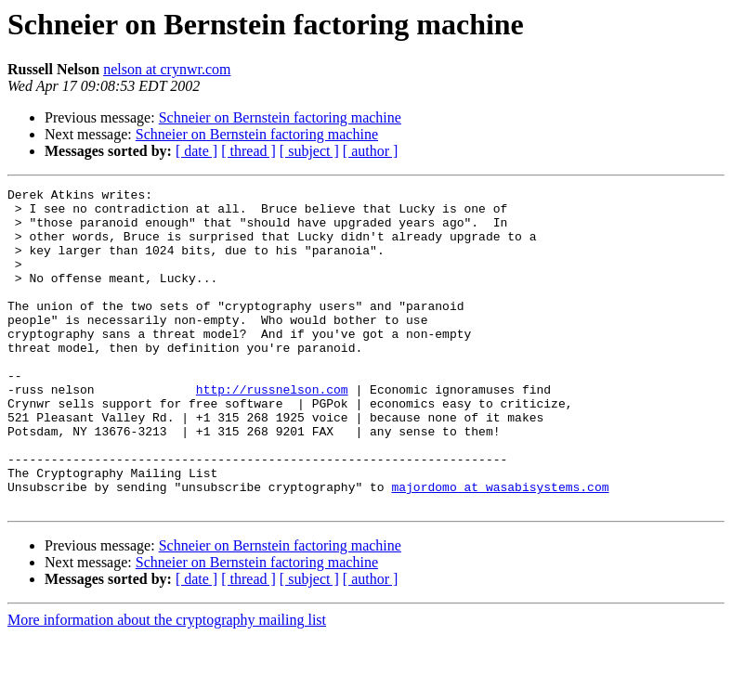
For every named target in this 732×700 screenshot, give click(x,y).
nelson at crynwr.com (167, 69)
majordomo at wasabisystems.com (500, 548)
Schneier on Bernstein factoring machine (280, 117)
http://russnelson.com (272, 431)
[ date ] (196, 151)
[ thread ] (248, 151)
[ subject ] (309, 151)
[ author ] (371, 151)
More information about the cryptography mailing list (167, 684)
